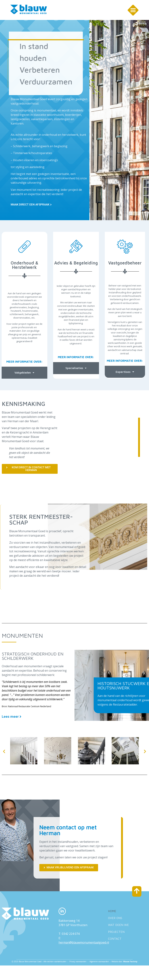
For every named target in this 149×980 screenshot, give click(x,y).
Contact (115, 938)
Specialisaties (76, 367)
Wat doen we (118, 924)
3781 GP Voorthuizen (73, 924)
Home (112, 910)
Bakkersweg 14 (69, 920)
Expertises (125, 371)
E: (60, 937)
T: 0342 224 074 (69, 933)
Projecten (116, 931)
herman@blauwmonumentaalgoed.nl (84, 941)
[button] (4, 750)
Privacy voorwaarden (78, 960)
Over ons (115, 917)
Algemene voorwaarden (100, 960)
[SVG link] (29, 9)
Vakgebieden (24, 372)
